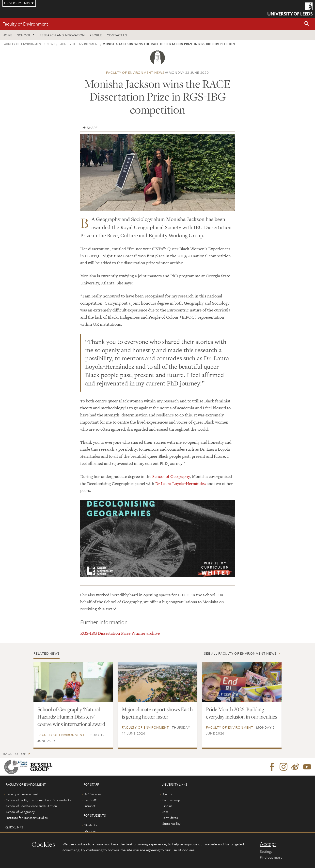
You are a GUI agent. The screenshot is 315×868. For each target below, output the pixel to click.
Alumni (167, 794)
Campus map (171, 800)
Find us (167, 806)
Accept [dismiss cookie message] (268, 844)
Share (92, 128)
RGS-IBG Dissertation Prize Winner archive (120, 633)
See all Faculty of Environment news (240, 653)
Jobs (165, 812)
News (51, 44)
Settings (266, 851)
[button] (307, 24)
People (96, 35)
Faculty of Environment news (135, 72)
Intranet (90, 806)
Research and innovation (62, 35)
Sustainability (171, 824)
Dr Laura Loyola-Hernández (181, 484)
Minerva (90, 831)
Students (91, 825)
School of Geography (171, 476)
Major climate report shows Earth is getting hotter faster (157, 713)
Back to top (15, 754)
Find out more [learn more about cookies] (271, 857)
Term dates (170, 818)
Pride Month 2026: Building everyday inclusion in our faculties (242, 713)
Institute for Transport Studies (27, 818)
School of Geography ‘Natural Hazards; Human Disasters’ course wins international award (71, 717)
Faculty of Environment (25, 24)
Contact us (117, 35)
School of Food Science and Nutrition (32, 806)
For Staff (90, 800)
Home (7, 35)
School (24, 35)
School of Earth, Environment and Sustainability (39, 800)
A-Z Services (93, 794)
